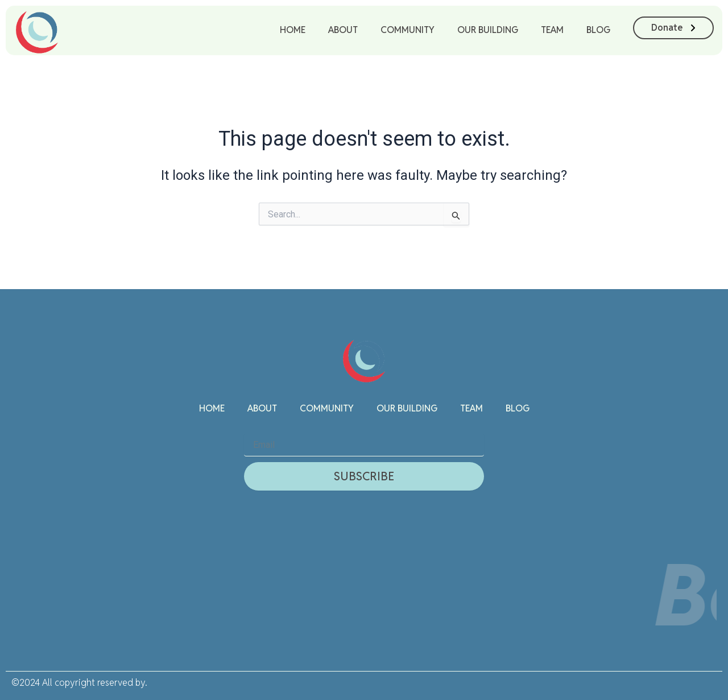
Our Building (488, 30)
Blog (598, 30)
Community (408, 30)
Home (293, 30)
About (343, 30)
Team (552, 30)
